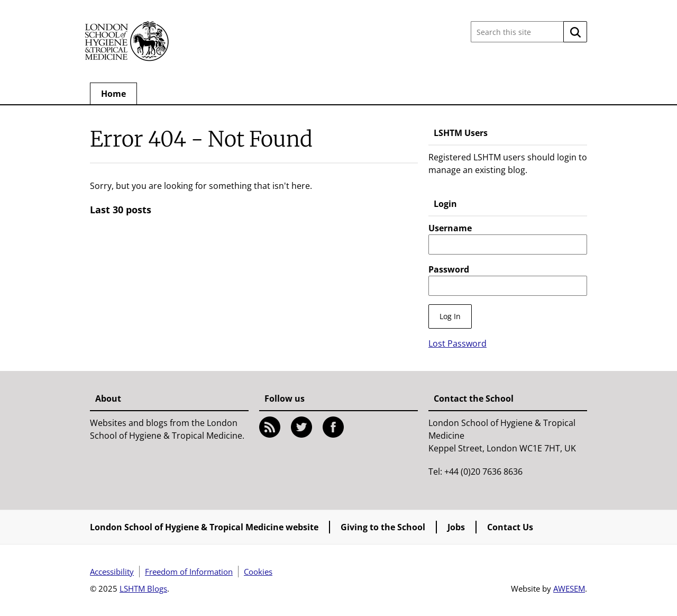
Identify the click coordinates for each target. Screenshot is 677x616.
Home (113, 94)
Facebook (333, 427)
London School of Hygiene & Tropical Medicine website (204, 527)
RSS (270, 427)
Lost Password (458, 343)
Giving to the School (383, 527)
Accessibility (112, 572)
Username (450, 228)
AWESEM (569, 588)
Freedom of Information (189, 572)
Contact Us (510, 527)
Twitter (301, 427)
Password (449, 269)
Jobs (456, 527)
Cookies (258, 572)
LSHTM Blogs (143, 588)
